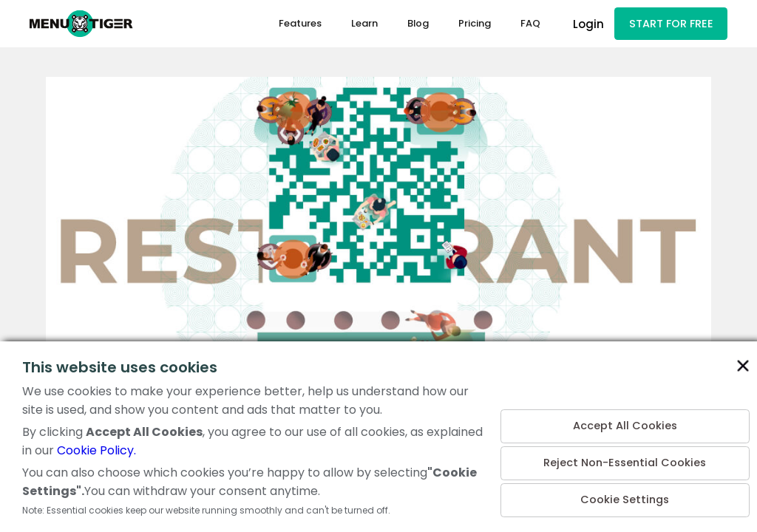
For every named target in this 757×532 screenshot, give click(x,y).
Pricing (472, 25)
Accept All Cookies (625, 421)
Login (586, 25)
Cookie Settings (625, 499)
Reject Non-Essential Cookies (625, 460)
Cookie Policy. (96, 450)
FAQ (528, 25)
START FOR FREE (670, 25)
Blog (416, 25)
